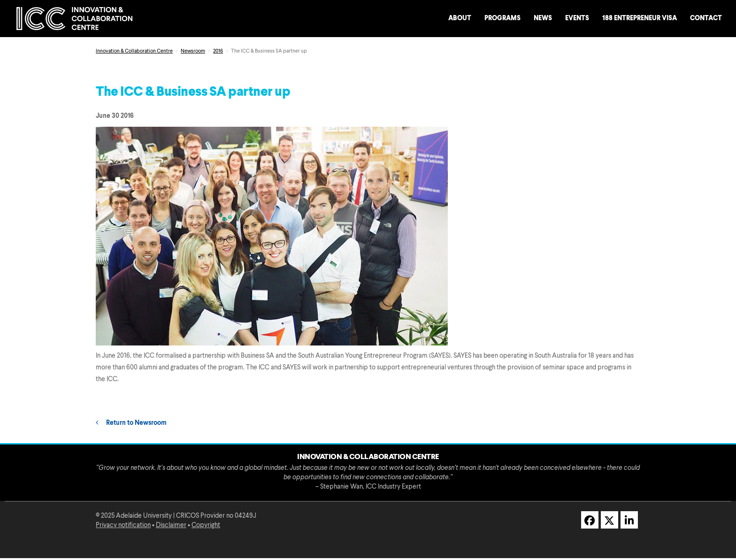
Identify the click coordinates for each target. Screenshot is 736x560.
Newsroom (193, 51)
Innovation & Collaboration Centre (134, 51)
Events (577, 18)
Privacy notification (123, 525)
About (460, 18)
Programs (502, 18)
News (543, 18)
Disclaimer (171, 525)
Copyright (206, 525)
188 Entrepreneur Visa (640, 18)
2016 (218, 51)
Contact (706, 18)
